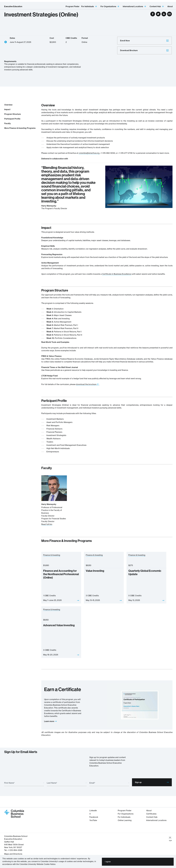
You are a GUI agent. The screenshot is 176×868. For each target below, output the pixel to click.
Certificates (151, 814)
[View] (78, 600)
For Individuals (124, 817)
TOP (170, 839)
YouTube (93, 820)
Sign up (152, 782)
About (170, 6)
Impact (7, 109)
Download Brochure (144, 50)
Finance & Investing (52, 555)
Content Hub (152, 817)
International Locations (156, 820)
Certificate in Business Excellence (117, 274)
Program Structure (13, 114)
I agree (108, 862)
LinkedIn (93, 810)
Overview (8, 105)
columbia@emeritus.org (89, 153)
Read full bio (47, 524)
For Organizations (126, 814)
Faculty (8, 123)
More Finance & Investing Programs (20, 128)
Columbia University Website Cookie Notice (37, 864)
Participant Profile (12, 119)
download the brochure (86, 384)
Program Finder (72, 6)
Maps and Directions (13, 854)
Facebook (94, 817)
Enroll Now (144, 41)
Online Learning (125, 820)
